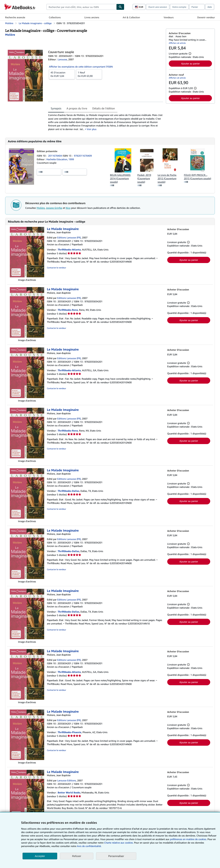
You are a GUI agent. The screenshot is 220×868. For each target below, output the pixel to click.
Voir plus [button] (92, 129)
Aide (210, 7)
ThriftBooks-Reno (68, 310)
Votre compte (179, 7)
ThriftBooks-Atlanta (69, 250)
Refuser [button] (77, 856)
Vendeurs (169, 17)
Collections (55, 17)
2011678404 (55, 156)
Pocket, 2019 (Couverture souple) (144, 178)
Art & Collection (131, 17)
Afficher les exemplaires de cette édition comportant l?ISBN (81, 67)
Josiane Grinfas (54, 208)
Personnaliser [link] (116, 856)
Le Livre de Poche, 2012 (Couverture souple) (167, 178)
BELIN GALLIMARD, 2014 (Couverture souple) (120, 178)
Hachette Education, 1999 (60, 159)
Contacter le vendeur (56, 268)
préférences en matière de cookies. (188, 839)
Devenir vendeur (206, 17)
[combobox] (81, 7)
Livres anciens (92, 17)
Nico (68, 208)
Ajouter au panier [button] (190, 63)
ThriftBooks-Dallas (68, 491)
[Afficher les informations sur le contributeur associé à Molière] (10, 35)
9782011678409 (83, 156)
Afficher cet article (177, 43)
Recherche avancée (15, 17)
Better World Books (69, 792)
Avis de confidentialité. (89, 846)
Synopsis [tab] (56, 108)
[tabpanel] (106, 122)
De (62, 74)
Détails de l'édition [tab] (104, 108)
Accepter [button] (40, 856)
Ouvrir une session (158, 7)
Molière (41, 208)
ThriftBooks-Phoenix (70, 732)
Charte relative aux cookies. (119, 843)
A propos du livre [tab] (77, 108)
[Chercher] (120, 7)
